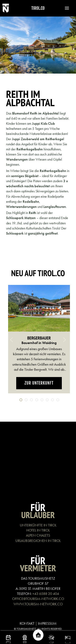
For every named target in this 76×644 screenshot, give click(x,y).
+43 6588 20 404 (46, 594)
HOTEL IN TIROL (38, 530)
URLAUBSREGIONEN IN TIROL (38, 541)
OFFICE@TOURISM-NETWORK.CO (38, 599)
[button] (65, 8)
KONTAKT (27, 623)
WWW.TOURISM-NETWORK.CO (38, 604)
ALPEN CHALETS (38, 535)
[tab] (21, 400)
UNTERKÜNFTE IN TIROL (38, 525)
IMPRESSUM (47, 623)
